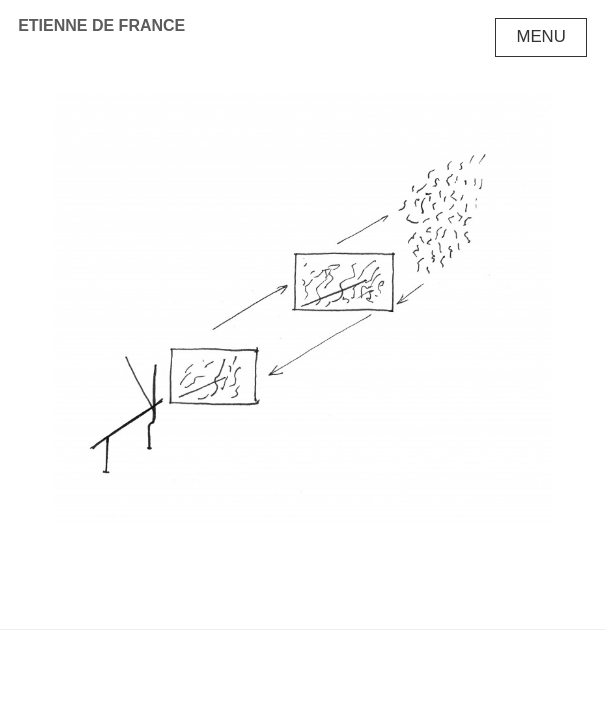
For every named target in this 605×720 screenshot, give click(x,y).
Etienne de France (101, 25)
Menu (540, 36)
